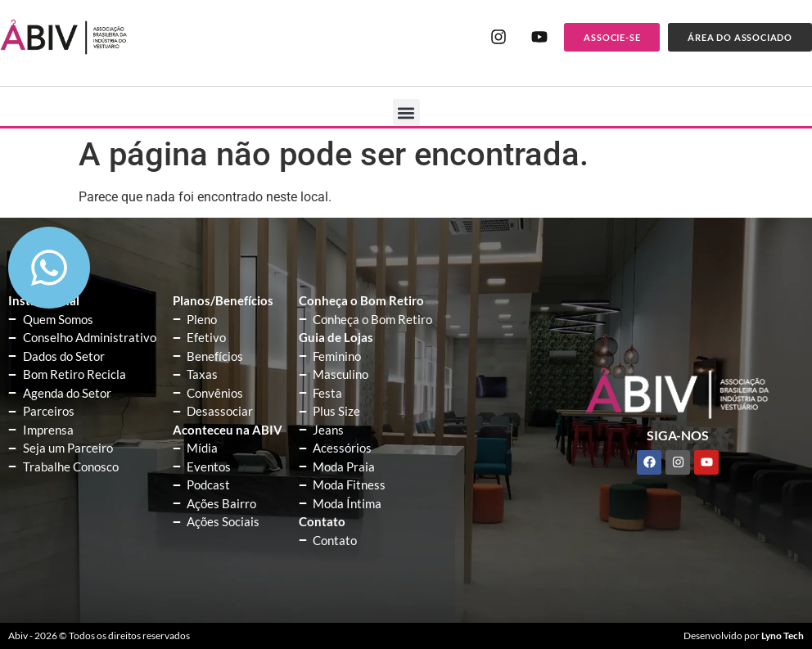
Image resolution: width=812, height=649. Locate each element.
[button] (406, 113)
